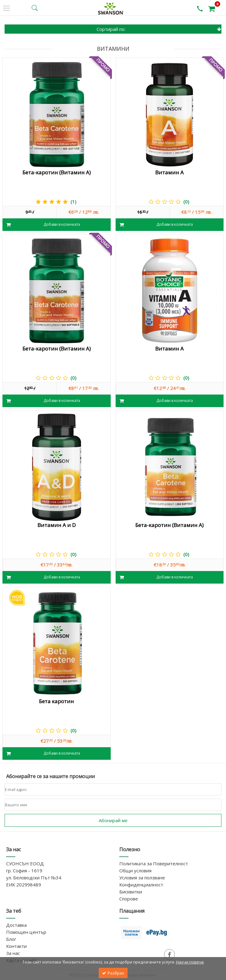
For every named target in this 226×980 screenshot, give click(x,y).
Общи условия (135, 870)
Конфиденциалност (141, 885)
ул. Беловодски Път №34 (34, 878)
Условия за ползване (142, 878)
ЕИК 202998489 (24, 885)
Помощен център (26, 932)
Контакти (16, 946)
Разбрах (113, 973)
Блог (11, 939)
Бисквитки (131, 892)
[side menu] (6, 8)
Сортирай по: (159, 29)
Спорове (129, 899)
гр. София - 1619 (24, 870)
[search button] (35, 8)
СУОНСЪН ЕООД (25, 863)
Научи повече (190, 962)
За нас (13, 953)
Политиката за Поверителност (154, 863)
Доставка (16, 925)
